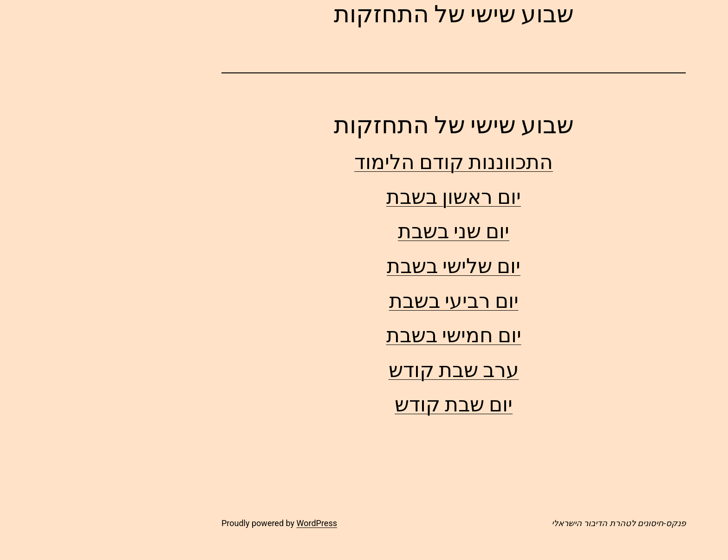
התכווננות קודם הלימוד (364, 162)
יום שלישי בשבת (364, 266)
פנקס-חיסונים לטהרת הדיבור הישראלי (529, 523)
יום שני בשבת (364, 231)
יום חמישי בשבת (364, 335)
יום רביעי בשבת (364, 301)
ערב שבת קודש (364, 370)
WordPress (227, 523)
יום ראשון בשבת (364, 197)
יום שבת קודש (364, 404)
